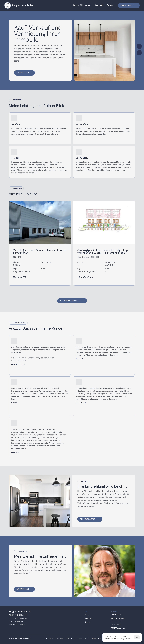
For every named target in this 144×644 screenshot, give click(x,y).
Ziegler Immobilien (20, 612)
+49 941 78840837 (118, 615)
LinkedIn (69, 638)
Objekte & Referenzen (82, 5)
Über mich (99, 5)
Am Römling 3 (116, 624)
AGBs (87, 638)
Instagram (50, 638)
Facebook (60, 638)
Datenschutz (96, 638)
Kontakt (110, 5)
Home (87, 615)
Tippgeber (79, 638)
